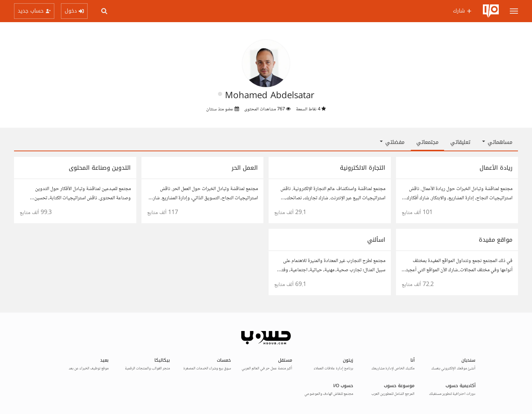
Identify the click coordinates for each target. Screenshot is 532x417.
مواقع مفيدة (496, 240)
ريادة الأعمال (496, 168)
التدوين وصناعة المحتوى (100, 168)
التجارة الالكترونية (363, 168)
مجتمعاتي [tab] (427, 142)
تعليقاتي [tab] (460, 142)
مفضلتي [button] (392, 142)
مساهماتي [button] (497, 142)
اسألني (376, 240)
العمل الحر (245, 168)
